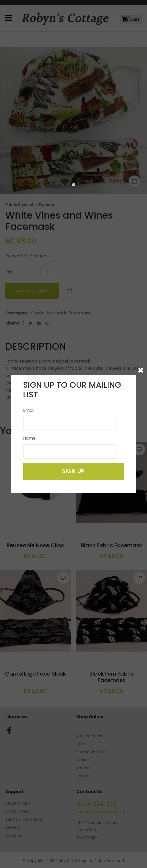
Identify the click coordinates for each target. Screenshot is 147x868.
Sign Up (73, 471)
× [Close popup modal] (141, 370)
